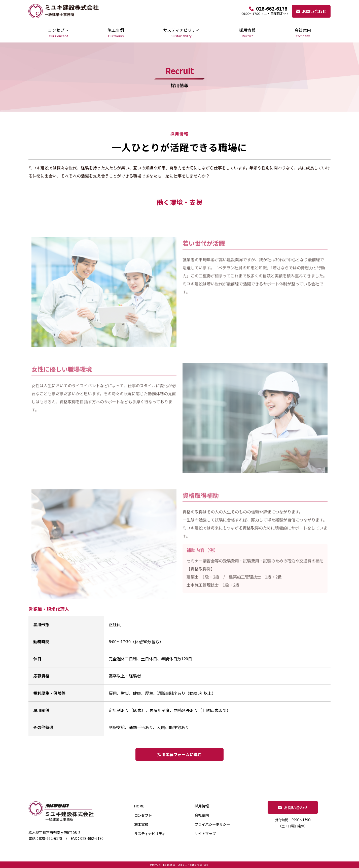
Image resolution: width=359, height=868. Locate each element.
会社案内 (303, 33)
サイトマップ (205, 833)
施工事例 (116, 33)
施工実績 (141, 824)
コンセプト (58, 33)
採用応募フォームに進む (179, 754)
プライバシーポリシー (212, 824)
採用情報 (247, 33)
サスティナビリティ (182, 33)
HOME (139, 806)
